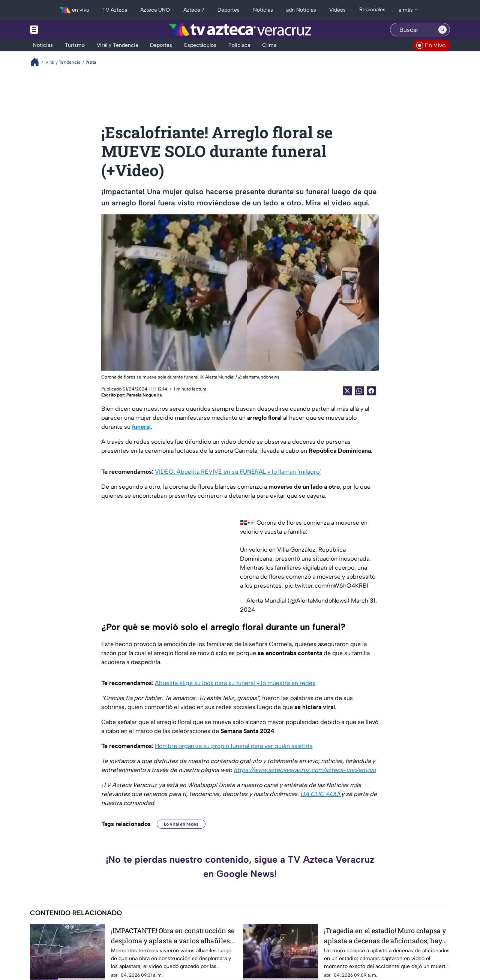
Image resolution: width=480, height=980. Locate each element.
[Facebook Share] (371, 391)
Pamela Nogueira (144, 395)
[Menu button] (60, 30)
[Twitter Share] (347, 391)
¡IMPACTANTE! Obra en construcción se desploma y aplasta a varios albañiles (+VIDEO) (173, 936)
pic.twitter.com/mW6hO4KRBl (326, 586)
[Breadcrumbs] (38, 62)
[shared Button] (359, 391)
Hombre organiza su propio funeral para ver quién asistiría (234, 746)
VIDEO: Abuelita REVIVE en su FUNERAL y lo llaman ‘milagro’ (238, 472)
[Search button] (442, 30)
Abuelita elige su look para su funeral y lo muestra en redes (235, 683)
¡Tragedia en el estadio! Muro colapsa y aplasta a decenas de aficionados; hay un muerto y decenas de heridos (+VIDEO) (385, 936)
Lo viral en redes (181, 824)
